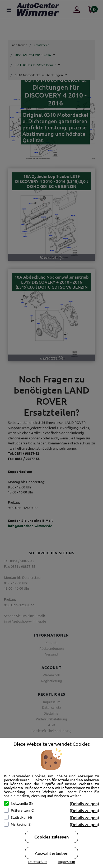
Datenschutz (38, 862)
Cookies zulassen (51, 837)
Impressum (66, 862)
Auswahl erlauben (52, 853)
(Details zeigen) (84, 803)
